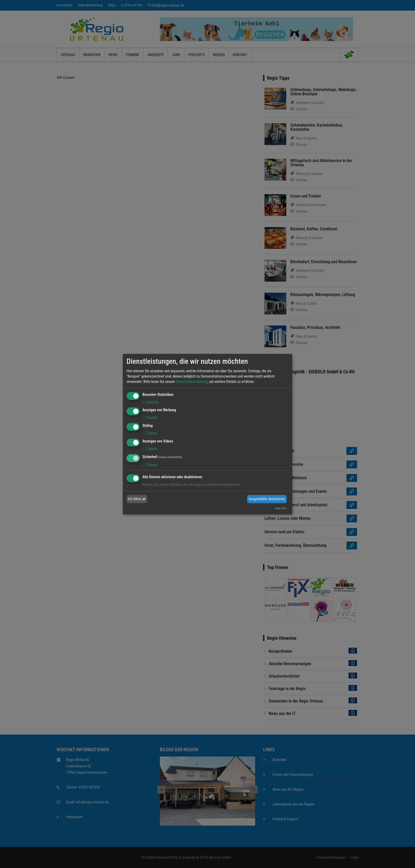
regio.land (281, 508)
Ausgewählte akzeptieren (267, 499)
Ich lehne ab (137, 499)
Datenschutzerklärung (192, 382)
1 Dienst (150, 418)
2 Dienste (151, 402)
